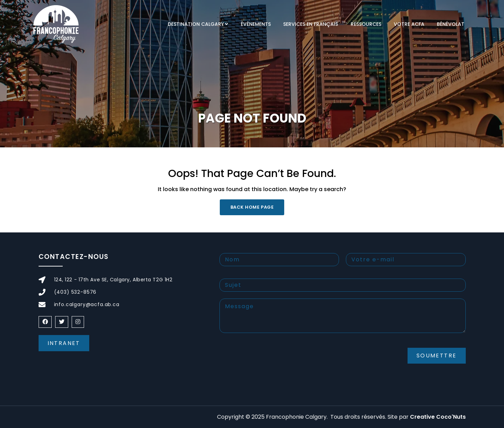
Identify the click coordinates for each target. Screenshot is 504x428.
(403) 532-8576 (75, 292)
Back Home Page (252, 207)
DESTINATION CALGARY (196, 24)
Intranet (64, 343)
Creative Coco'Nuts (438, 417)
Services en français (311, 24)
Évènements (256, 24)
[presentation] (272, 361)
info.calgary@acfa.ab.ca (87, 304)
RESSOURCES (366, 24)
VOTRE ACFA (409, 24)
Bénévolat (451, 24)
